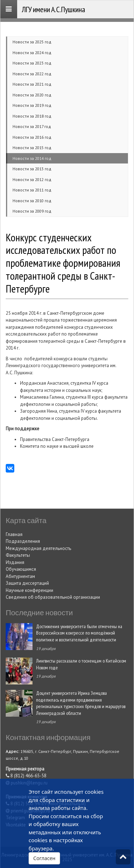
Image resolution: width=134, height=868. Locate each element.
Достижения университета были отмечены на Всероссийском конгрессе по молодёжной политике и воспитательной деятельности (79, 633)
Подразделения (23, 541)
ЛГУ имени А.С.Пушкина (53, 9)
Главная (14, 534)
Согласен (44, 858)
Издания (15, 562)
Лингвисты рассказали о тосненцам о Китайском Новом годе (81, 664)
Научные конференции (29, 590)
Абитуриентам (20, 576)
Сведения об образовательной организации (53, 597)
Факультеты (18, 555)
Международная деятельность (38, 548)
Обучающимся (21, 569)
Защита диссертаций (27, 583)
